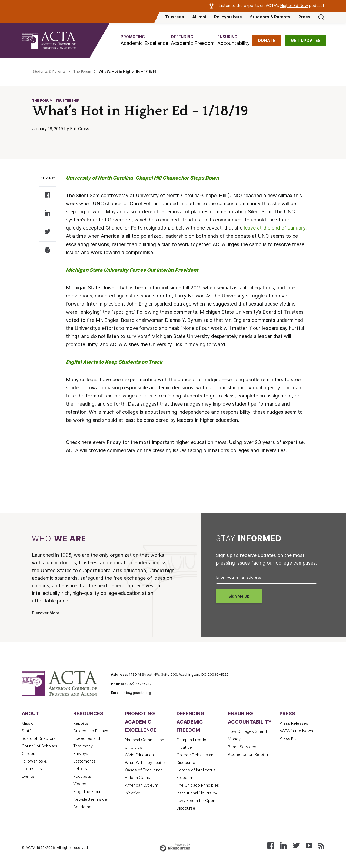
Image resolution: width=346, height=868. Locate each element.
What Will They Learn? (145, 763)
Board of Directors (39, 738)
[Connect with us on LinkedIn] (283, 845)
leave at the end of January (275, 228)
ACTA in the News (296, 731)
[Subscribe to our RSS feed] (321, 845)
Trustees (175, 17)
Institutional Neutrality (197, 793)
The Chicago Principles (198, 785)
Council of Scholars (39, 746)
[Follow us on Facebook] (271, 845)
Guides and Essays (91, 731)
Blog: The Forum (88, 792)
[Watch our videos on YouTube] (309, 845)
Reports (81, 723)
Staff (26, 731)
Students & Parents (270, 17)
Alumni (199, 17)
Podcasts (82, 776)
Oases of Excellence (144, 770)
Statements (84, 761)
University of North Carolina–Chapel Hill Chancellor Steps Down (142, 178)
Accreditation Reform (248, 754)
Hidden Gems (137, 778)
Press (304, 17)
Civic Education (139, 755)
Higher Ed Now (294, 6)
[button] (144, 40)
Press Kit (288, 738)
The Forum (82, 71)
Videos (80, 784)
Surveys (81, 754)
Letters (80, 769)
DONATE (267, 41)
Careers (29, 754)
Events (28, 776)
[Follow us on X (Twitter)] (296, 845)
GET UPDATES (306, 41)
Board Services (242, 747)
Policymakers (228, 17)
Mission (29, 723)
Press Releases (294, 723)
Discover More (46, 613)
